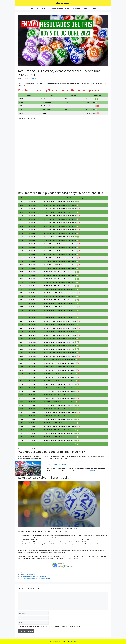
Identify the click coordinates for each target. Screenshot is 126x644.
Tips (37, 8)
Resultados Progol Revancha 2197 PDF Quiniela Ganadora (36, 578)
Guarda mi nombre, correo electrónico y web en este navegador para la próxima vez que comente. (51, 626)
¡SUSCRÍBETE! (76, 8)
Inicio (31, 8)
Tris (35, 575)
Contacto (86, 8)
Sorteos (31, 575)
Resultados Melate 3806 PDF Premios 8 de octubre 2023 (35, 576)
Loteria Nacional (24, 575)
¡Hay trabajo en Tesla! (56, 465)
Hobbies (22, 573)
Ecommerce (45, 8)
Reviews (94, 8)
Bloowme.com (63, 3)
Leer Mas (92, 471)
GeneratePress (73, 641)
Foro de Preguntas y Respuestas (60, 8)
